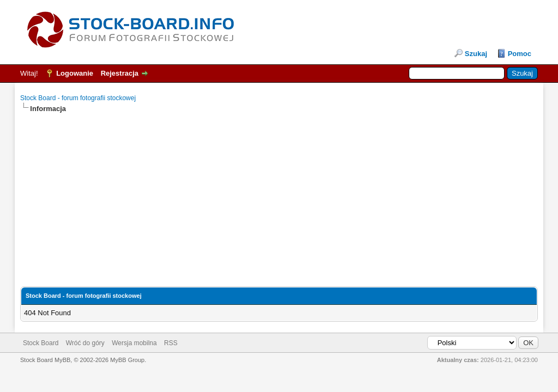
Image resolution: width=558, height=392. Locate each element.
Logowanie (75, 73)
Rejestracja (120, 73)
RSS (171, 343)
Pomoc (520, 54)
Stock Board (41, 343)
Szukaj (476, 54)
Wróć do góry (85, 343)
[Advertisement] (279, 190)
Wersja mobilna (134, 343)
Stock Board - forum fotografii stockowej (78, 98)
